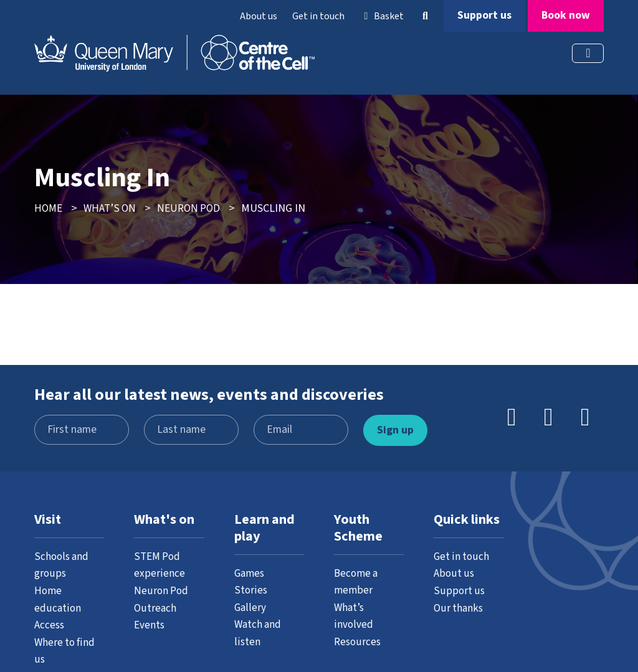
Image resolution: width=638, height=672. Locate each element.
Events (150, 624)
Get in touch (318, 16)
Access (50, 624)
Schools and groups (62, 565)
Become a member (357, 581)
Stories (251, 590)
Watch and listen (259, 632)
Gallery (250, 607)
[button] (425, 16)
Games (250, 572)
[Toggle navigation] (588, 53)
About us (259, 16)
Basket (382, 16)
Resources (358, 641)
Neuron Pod (162, 590)
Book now (566, 15)
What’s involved (354, 615)
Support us (484, 15)
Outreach (155, 607)
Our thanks (459, 607)
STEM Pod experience (159, 565)
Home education (58, 598)
